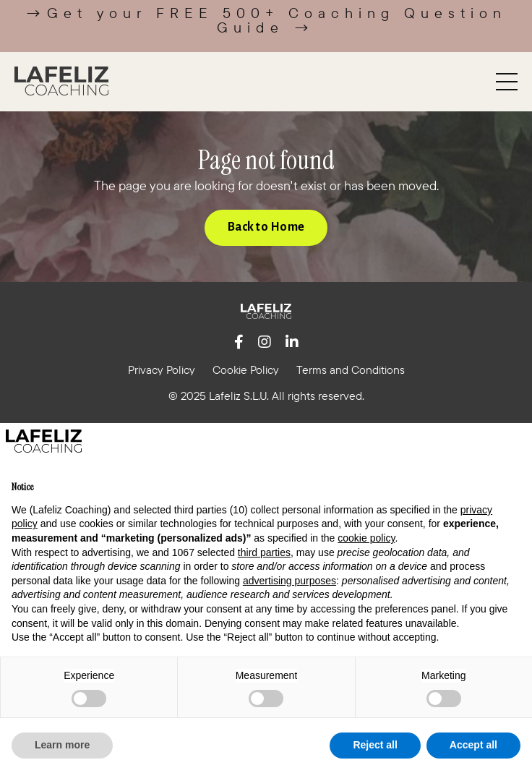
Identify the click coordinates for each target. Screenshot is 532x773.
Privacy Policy (162, 370)
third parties (264, 552)
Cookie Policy (246, 370)
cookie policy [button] (366, 538)
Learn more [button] (62, 745)
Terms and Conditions (351, 370)
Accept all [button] (473, 745)
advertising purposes (289, 581)
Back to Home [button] (266, 227)
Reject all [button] (375, 745)
